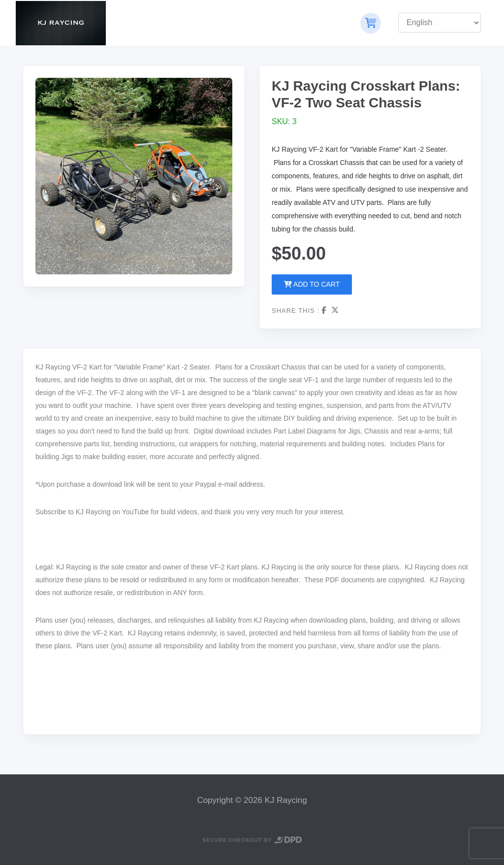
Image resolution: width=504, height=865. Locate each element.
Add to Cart (312, 284)
